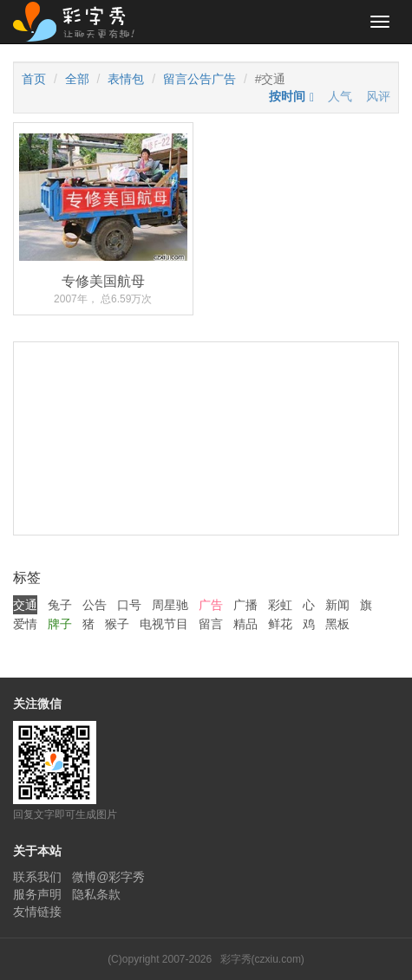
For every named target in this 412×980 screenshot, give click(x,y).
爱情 (25, 624)
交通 (25, 605)
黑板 (337, 624)
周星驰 (170, 605)
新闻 (337, 605)
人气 (340, 96)
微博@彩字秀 (108, 877)
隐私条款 (96, 894)
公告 (95, 605)
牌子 (60, 624)
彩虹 (280, 605)
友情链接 (37, 912)
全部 (77, 79)
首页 (34, 79)
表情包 (126, 79)
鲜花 (280, 624)
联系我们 (37, 877)
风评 (378, 96)
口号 (129, 605)
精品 (245, 624)
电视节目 (164, 624)
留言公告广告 (199, 79)
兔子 (60, 605)
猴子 (117, 624)
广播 (245, 605)
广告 (211, 605)
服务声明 (37, 894)
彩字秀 (80, 22)
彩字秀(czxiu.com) (262, 959)
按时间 (287, 96)
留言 (211, 624)
